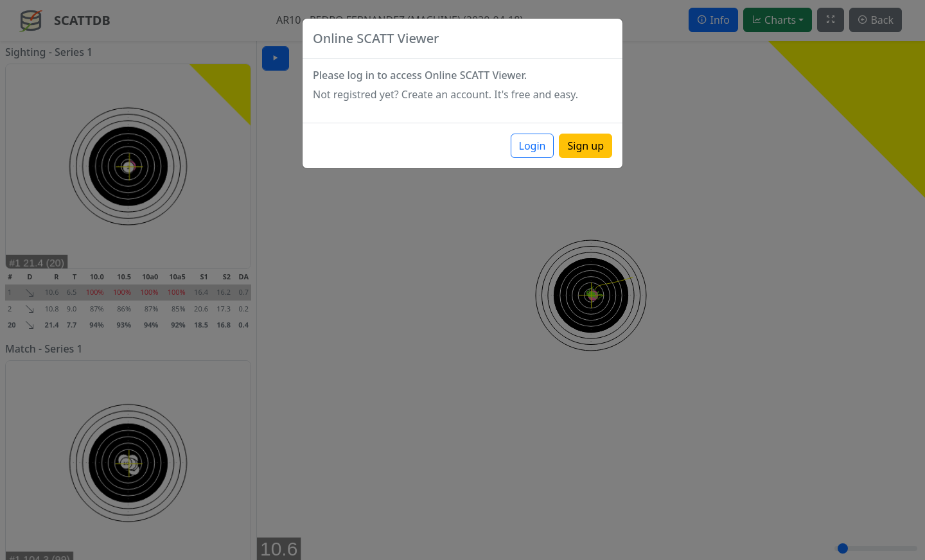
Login (533, 146)
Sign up (586, 146)
